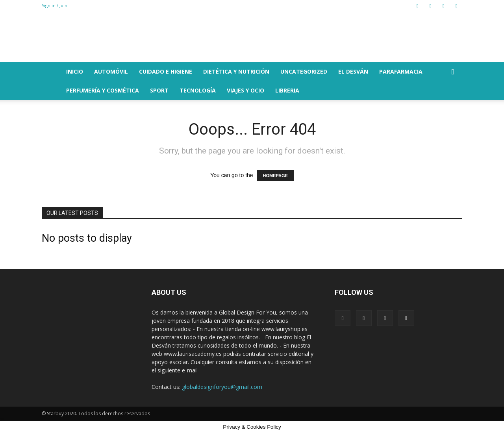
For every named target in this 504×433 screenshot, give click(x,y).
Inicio (75, 71)
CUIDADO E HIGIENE (166, 71)
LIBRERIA (287, 90)
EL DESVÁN (353, 71)
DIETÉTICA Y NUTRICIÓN (236, 71)
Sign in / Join (55, 5)
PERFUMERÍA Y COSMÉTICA (103, 90)
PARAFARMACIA (401, 71)
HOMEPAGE (275, 176)
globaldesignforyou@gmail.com (222, 387)
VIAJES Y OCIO (246, 90)
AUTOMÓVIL (111, 71)
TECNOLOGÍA (198, 90)
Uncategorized (304, 71)
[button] (453, 72)
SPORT (159, 90)
